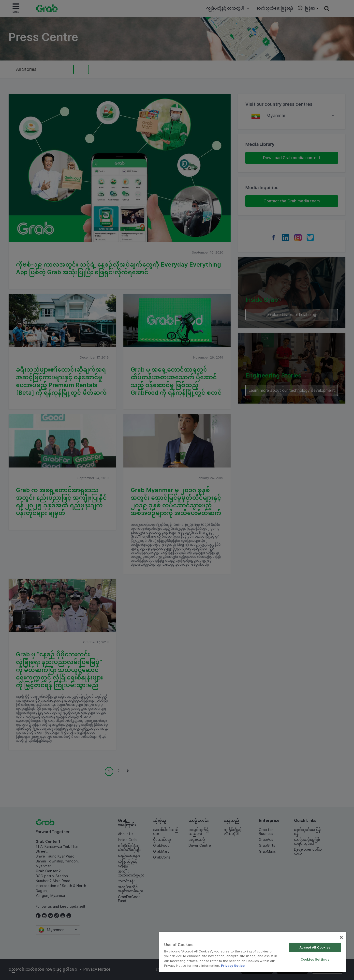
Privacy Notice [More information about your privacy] (233, 965)
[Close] (341, 937)
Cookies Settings (315, 959)
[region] (253, 952)
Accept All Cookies (315, 947)
